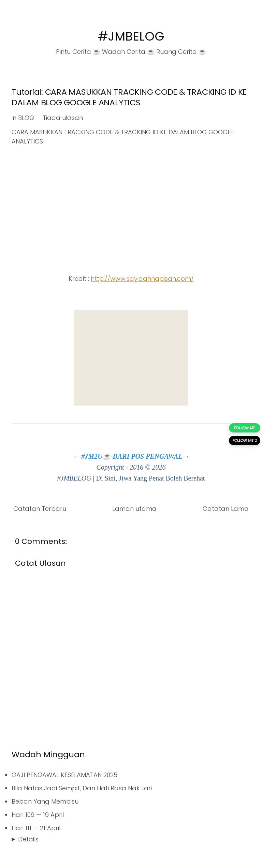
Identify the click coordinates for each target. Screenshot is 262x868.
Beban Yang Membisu (45, 801)
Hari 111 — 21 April (36, 828)
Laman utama (134, 509)
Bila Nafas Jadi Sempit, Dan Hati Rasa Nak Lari (82, 788)
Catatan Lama (226, 509)
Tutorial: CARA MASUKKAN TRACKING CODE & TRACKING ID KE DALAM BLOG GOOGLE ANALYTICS (129, 97)
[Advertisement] (131, 358)
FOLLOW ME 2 (245, 440)
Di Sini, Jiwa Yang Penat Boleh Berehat (151, 478)
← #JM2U (88, 456)
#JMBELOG (131, 36)
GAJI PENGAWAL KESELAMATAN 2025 (64, 775)
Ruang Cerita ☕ (181, 52)
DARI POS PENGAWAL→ (151, 456)
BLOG (26, 118)
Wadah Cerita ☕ (128, 52)
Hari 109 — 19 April (38, 815)
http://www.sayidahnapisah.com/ (142, 279)
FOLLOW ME (245, 428)
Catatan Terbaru (40, 509)
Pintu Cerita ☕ (78, 52)
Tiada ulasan (63, 118)
